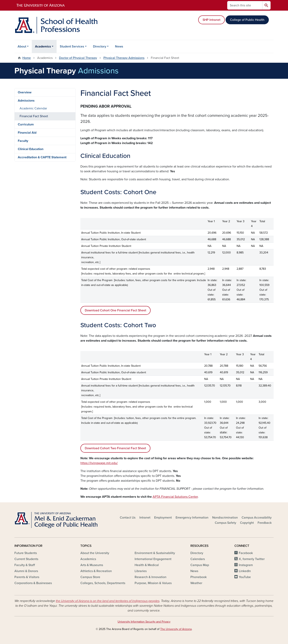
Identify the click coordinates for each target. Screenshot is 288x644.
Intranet (145, 518)
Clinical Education (31, 149)
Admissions (26, 101)
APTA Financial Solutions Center (175, 497)
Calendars (198, 559)
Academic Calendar (33, 108)
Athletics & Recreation (96, 571)
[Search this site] (245, 5)
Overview (25, 92)
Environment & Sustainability (155, 553)
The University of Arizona (176, 629)
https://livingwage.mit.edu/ (99, 463)
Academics (43, 46)
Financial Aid (27, 133)
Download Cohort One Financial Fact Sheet (115, 310)
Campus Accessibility (257, 518)
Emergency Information (192, 518)
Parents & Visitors (27, 577)
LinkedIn (245, 571)
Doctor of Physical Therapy (78, 58)
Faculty (23, 141)
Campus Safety (225, 523)
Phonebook (198, 577)
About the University (95, 553)
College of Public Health (247, 20)
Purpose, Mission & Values (153, 583)
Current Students (26, 559)
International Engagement (153, 559)
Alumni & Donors (26, 571)
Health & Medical (147, 565)
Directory (100, 46)
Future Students (26, 553)
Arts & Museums (92, 565)
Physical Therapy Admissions (124, 58)
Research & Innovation (150, 577)
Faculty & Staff (25, 565)
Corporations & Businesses (33, 583)
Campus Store (90, 577)
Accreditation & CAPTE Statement (42, 157)
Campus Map (200, 565)
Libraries (141, 571)
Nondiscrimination (225, 518)
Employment (163, 518)
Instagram (246, 565)
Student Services (72, 46)
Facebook (246, 553)
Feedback (265, 523)
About (22, 46)
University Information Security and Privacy (144, 622)
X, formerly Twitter (252, 559)
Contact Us (128, 518)
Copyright (247, 523)
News (119, 46)
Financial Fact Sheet (34, 116)
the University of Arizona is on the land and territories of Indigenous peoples (108, 601)
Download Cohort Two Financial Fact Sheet (115, 448)
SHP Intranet (211, 20)
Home (27, 58)
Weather (196, 583)
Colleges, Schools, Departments (103, 583)
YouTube (245, 577)
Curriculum (26, 124)
